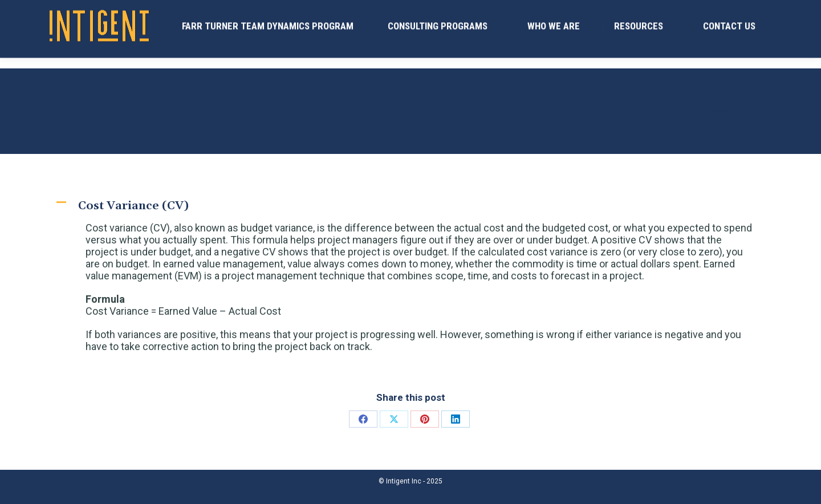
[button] (410, 206)
